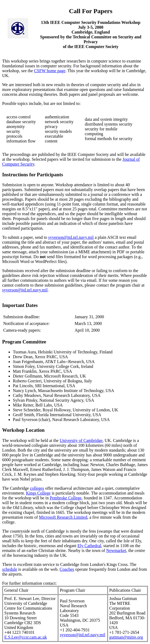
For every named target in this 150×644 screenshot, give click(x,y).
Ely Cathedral (89, 546)
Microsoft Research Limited (63, 517)
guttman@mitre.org (126, 637)
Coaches (67, 569)
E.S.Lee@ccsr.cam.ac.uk (26, 637)
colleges (37, 488)
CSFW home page (50, 71)
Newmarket (116, 550)
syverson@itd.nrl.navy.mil (71, 237)
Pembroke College (66, 498)
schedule (10, 569)
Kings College (38, 493)
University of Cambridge (81, 440)
